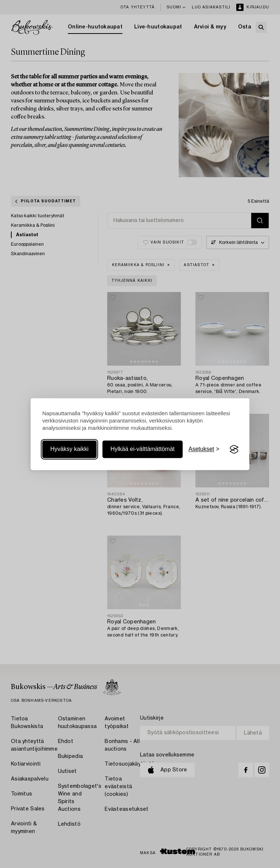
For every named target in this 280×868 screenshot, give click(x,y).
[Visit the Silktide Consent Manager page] (234, 449)
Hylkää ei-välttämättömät (143, 449)
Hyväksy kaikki (69, 449)
